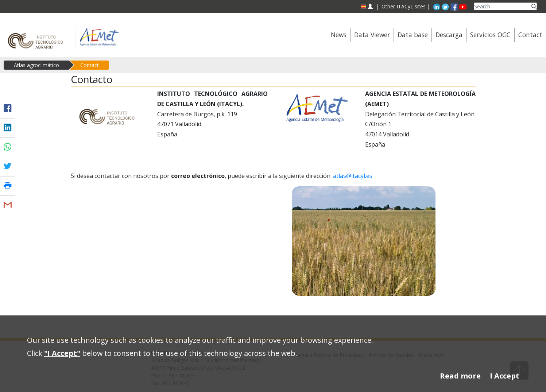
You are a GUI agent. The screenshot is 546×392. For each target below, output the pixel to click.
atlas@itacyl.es (353, 176)
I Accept (505, 376)
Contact (90, 65)
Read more (460, 376)
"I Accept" (62, 353)
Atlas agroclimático (36, 65)
